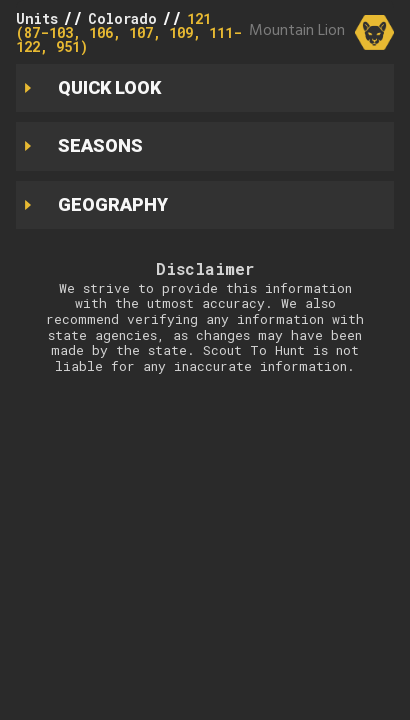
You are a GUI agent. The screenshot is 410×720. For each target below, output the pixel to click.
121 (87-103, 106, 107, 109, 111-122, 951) (129, 32)
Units (37, 18)
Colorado (122, 18)
